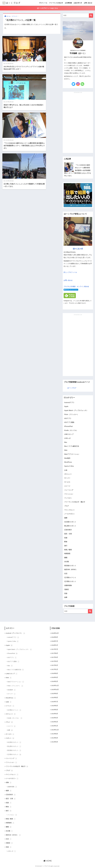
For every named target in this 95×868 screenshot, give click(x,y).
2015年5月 (55, 710)
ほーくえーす (78, 249)
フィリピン (68, 498)
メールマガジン (69, 514)
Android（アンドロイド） (16, 633)
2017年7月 (55, 649)
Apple (66, 406)
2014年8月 (55, 734)
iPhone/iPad (68, 426)
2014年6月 (55, 738)
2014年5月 (55, 742)
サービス (67, 482)
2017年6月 (55, 653)
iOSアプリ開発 (69, 422)
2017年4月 (55, 657)
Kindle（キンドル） (71, 430)
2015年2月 (55, 722)
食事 (66, 597)
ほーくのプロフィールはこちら (47, 8)
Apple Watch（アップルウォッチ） (76, 410)
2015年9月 (55, 694)
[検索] (91, 16)
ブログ (67, 506)
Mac (66, 442)
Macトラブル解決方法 (72, 446)
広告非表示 (68, 530)
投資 (66, 538)
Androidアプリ (69, 403)
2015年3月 (55, 718)
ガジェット (68, 474)
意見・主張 (68, 534)
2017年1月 (55, 669)
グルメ (9, 722)
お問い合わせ (88, 3)
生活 (66, 574)
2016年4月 (55, 677)
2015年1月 (55, 726)
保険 (9, 783)
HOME (48, 861)
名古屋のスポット (70, 522)
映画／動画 (68, 550)
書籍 (66, 558)
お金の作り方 (78, 3)
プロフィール (43, 3)
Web (66, 450)
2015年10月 (55, 690)
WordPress (68, 462)
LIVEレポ (67, 438)
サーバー (67, 478)
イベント (10, 706)
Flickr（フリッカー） (71, 414)
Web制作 (67, 458)
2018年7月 (55, 641)
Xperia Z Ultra (69, 466)
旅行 (66, 546)
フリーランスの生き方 (56, 3)
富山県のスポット (70, 526)
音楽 (66, 593)
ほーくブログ (72, 388)
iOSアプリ (68, 418)
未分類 (67, 562)
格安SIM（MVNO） (71, 570)
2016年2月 (55, 681)
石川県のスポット (70, 581)
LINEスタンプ (69, 434)
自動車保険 (68, 585)
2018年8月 (55, 637)
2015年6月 (55, 706)
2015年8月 (55, 698)
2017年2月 (55, 665)
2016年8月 (55, 673)
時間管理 (67, 554)
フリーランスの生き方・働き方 (75, 502)
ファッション (69, 494)
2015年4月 (55, 714)
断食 (66, 542)
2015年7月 (55, 702)
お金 (66, 470)
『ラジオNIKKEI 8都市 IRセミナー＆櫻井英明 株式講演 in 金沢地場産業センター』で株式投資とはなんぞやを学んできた (78, 170)
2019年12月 (55, 633)
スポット (10, 738)
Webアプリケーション (72, 454)
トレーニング (69, 490)
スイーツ (67, 486)
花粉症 (67, 589)
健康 (66, 518)
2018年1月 (55, 645)
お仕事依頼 (68, 3)
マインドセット (69, 510)
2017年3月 (55, 661)
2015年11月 (55, 686)
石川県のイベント (70, 578)
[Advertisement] (78, 121)
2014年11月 (55, 730)
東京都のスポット (70, 566)
